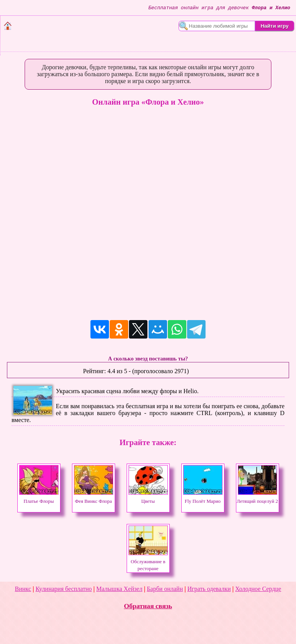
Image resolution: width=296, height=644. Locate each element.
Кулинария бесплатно (64, 589)
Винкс (23, 589)
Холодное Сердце (258, 589)
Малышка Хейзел (119, 589)
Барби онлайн (165, 589)
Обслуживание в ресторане (148, 562)
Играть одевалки (209, 589)
